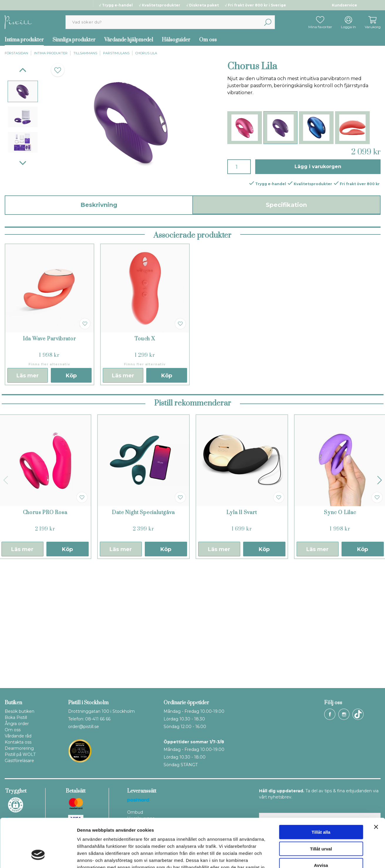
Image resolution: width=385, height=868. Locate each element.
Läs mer (28, 493)
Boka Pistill (16, 717)
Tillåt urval (321, 807)
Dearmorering (19, 748)
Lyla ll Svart (242, 630)
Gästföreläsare (19, 761)
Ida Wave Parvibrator (49, 456)
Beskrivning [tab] (99, 205)
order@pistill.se (84, 727)
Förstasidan (16, 53)
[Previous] (23, 70)
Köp (71, 493)
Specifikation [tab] (286, 205)
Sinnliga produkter (74, 40)
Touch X (145, 456)
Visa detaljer (319, 856)
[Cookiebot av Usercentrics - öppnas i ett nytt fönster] (38, 857)
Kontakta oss (18, 742)
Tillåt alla (321, 790)
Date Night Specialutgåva (143, 630)
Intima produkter (24, 40)
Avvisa (321, 824)
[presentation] (23, 91)
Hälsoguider (176, 40)
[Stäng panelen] (376, 785)
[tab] (23, 91)
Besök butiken (20, 711)
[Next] (23, 163)
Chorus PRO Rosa (45, 630)
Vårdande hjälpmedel (129, 40)
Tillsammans (85, 53)
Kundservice (344, 5)
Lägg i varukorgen (318, 167)
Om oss (208, 40)
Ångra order (17, 724)
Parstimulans (116, 53)
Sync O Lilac (340, 630)
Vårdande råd (18, 736)
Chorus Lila (146, 53)
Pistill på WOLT (20, 754)
